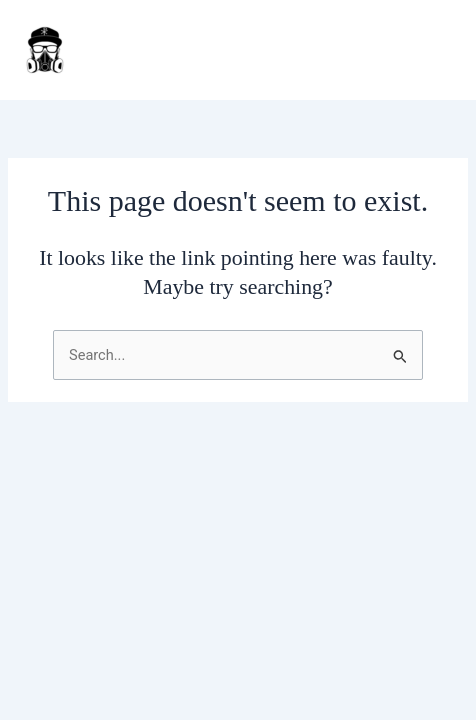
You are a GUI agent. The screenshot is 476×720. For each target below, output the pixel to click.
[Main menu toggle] (435, 50)
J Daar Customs (160, 50)
